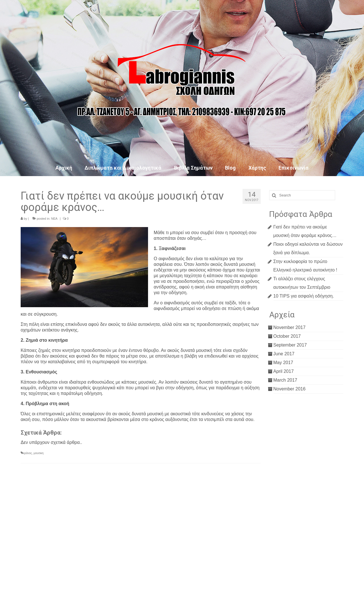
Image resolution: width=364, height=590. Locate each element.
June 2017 (284, 354)
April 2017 (284, 371)
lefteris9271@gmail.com (59, 565)
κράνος (27, 453)
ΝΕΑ (54, 219)
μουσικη (38, 453)
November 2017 (290, 327)
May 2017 (283, 363)
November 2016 (290, 389)
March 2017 (285, 380)
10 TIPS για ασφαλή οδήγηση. (304, 296)
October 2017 (287, 336)
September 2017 (290, 345)
